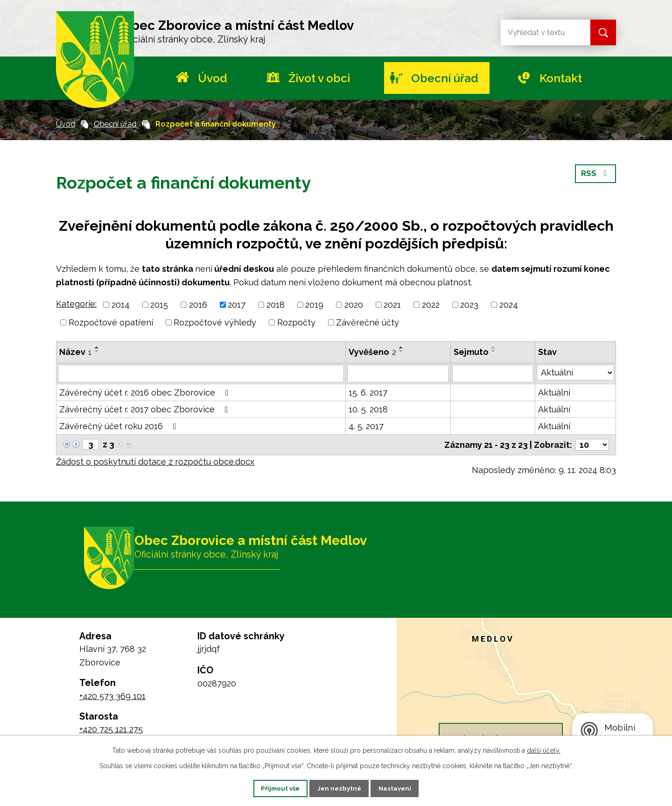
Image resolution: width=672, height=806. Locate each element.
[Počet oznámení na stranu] (592, 445)
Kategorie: (76, 304)
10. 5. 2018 (368, 409)
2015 (159, 305)
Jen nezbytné (340, 788)
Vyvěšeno (372, 352)
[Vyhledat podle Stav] (575, 373)
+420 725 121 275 (111, 729)
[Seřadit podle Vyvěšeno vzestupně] (401, 347)
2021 (392, 305)
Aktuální (554, 392)
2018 (276, 305)
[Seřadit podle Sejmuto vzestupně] (494, 347)
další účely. (544, 749)
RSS (595, 178)
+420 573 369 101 (112, 696)
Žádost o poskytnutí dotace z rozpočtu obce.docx (155, 462)
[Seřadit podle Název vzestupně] (97, 347)
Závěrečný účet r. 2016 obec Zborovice (146, 392)
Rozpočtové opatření (111, 322)
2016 (198, 305)
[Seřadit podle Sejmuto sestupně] (494, 351)
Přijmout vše (273, 788)
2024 (509, 305)
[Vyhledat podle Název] (201, 374)
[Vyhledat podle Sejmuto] (493, 374)
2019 (314, 305)
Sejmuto (471, 352)
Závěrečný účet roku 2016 (120, 426)
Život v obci (319, 78)
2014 (121, 305)
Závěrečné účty (367, 322)
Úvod (213, 78)
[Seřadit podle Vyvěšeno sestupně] (401, 351)
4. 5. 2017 (366, 426)
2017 (237, 305)
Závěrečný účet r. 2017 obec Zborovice (146, 409)
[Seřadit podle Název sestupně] (97, 351)
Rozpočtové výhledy (215, 322)
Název (76, 352)
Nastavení (403, 788)
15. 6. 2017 (368, 392)
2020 (354, 305)
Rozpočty (296, 322)
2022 (431, 305)
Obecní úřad (445, 78)
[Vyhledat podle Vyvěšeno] (398, 374)
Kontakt (561, 78)
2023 (469, 305)
